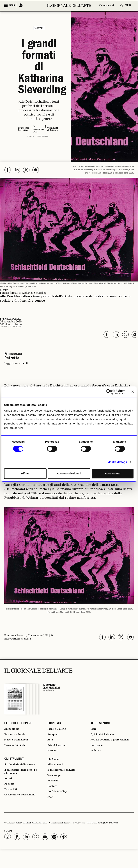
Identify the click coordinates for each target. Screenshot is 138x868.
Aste (50, 744)
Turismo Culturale (17, 750)
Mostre (39, 28)
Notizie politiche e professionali (103, 746)
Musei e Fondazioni (18, 744)
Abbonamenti (106, 5)
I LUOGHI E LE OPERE (18, 724)
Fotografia (42, 136)
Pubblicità (54, 796)
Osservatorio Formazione (22, 814)
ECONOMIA (54, 724)
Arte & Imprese (58, 750)
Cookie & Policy (58, 809)
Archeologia (13, 731)
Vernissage (55, 790)
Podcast (10, 801)
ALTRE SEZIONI (100, 724)
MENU (12, 6)
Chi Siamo (54, 770)
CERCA (128, 5)
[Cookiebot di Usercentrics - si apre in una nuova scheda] (109, 392)
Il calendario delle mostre (23, 777)
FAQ (50, 816)
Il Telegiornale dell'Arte (64, 783)
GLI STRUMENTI (14, 770)
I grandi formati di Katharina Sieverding (39, 68)
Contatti (53, 803)
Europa (30, 136)
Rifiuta (25, 473)
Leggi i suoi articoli (16, 363)
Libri (94, 731)
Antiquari (54, 737)
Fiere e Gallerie (58, 731)
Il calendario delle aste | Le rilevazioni (23, 786)
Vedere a (97, 761)
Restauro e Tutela (17, 737)
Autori (9, 794)
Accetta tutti (113, 473)
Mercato (53, 756)
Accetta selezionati (69, 473)
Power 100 (11, 807)
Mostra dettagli (117, 462)
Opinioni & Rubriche (105, 737)
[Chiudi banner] (133, 392)
